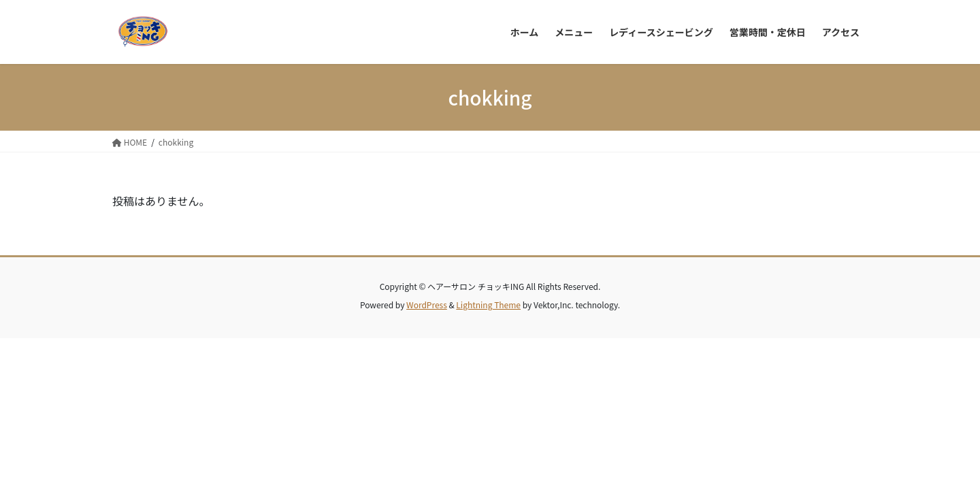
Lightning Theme (488, 305)
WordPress (427, 305)
